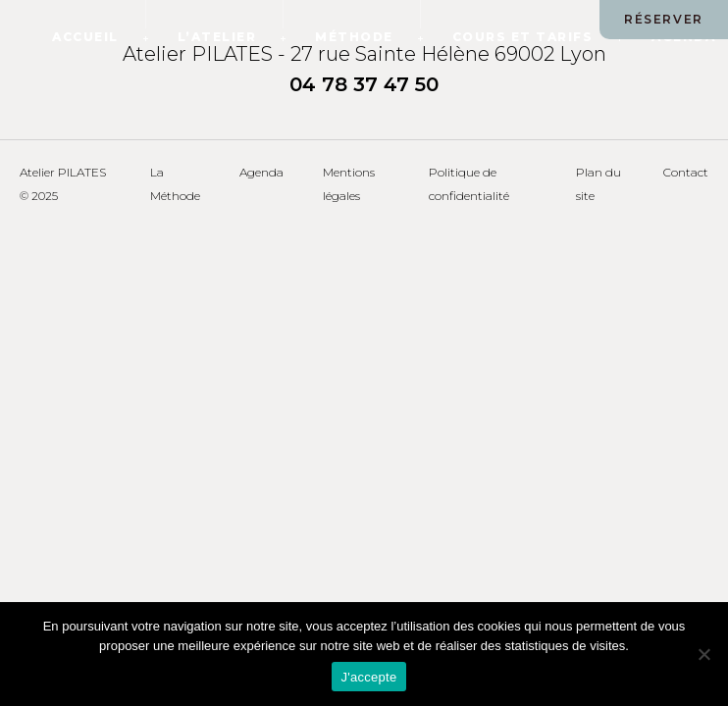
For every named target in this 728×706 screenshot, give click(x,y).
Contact (686, 172)
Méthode (354, 37)
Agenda (261, 172)
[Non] (703, 654)
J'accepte (369, 677)
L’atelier (217, 37)
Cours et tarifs (523, 37)
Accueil (85, 37)
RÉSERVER (664, 19)
